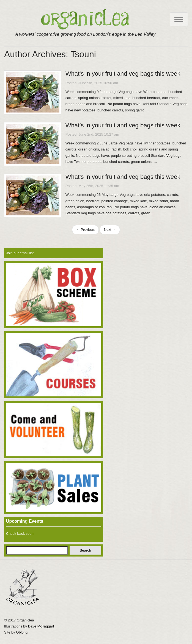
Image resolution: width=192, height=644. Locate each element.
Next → (110, 230)
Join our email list (20, 253)
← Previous (85, 230)
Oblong (22, 632)
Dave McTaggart (41, 626)
